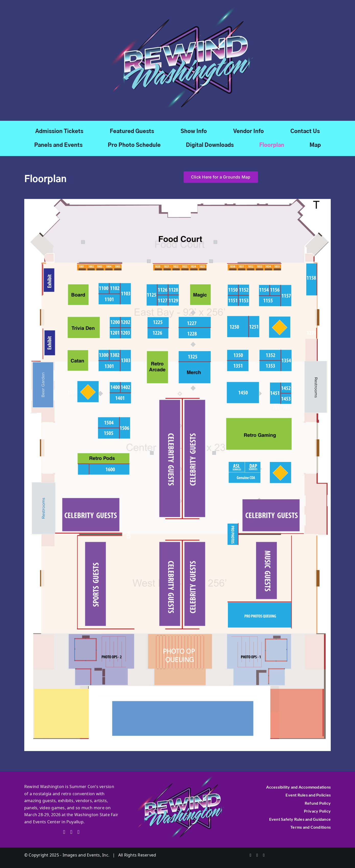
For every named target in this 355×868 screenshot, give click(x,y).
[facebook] (64, 832)
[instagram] (78, 832)
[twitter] (71, 832)
